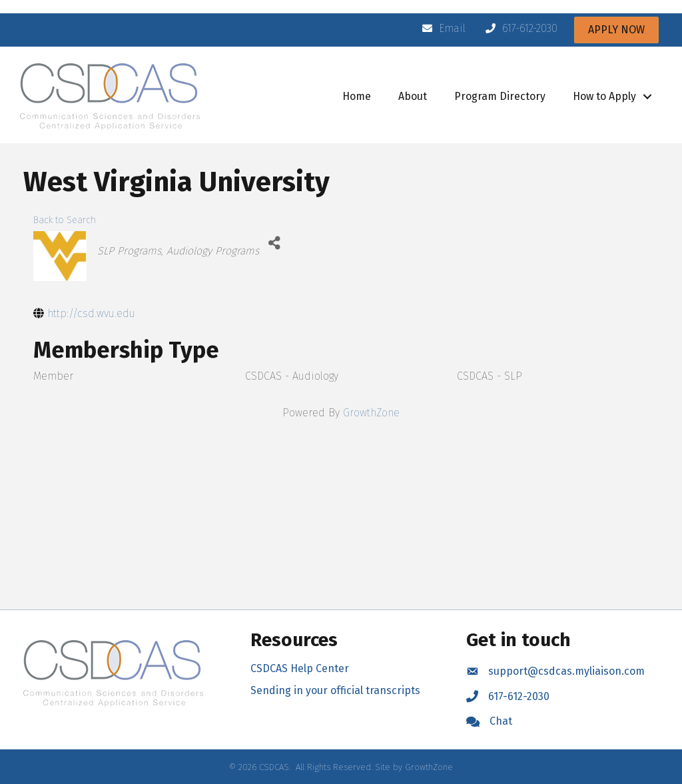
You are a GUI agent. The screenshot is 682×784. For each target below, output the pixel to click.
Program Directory (500, 96)
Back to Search (65, 220)
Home (357, 96)
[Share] (274, 243)
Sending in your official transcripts (335, 690)
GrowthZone (371, 413)
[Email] (441, 29)
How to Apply (604, 96)
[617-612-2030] (518, 29)
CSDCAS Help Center (300, 668)
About (413, 96)
